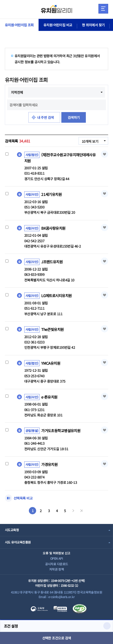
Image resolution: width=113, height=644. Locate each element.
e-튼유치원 (49, 397)
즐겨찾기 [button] (105, 154)
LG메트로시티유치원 (56, 295)
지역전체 (17, 92)
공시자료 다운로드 (57, 564)
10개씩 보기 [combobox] (90, 141)
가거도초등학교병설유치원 (61, 430)
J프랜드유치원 (52, 262)
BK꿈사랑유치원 (53, 228)
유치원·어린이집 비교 (58, 25)
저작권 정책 (57, 569)
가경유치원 (49, 464)
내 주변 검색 (45, 117)
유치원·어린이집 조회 (19, 25)
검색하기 (74, 117)
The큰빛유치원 (52, 329)
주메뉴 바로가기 (0, 0)
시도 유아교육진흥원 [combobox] (18, 542)
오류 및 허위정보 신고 (56, 553)
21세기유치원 (51, 194)
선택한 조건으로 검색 (57, 638)
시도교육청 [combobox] (12, 530)
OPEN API (57, 558)
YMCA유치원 (51, 363)
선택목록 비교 (23, 498)
